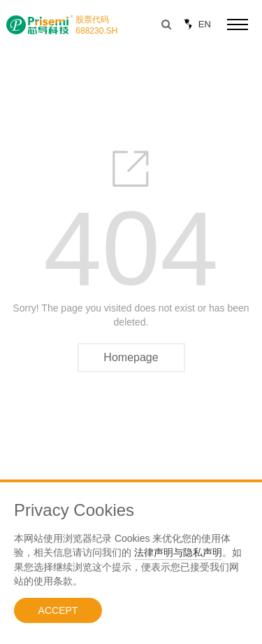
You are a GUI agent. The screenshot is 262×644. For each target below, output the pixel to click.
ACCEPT (58, 610)
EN (195, 24)
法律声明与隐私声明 (178, 552)
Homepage (131, 357)
